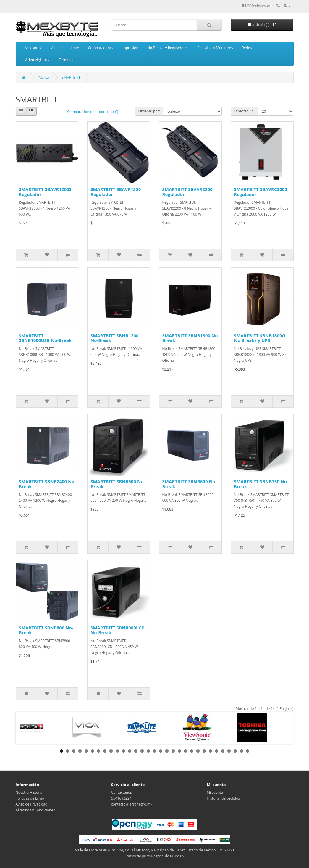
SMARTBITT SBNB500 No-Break (118, 484)
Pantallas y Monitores (215, 48)
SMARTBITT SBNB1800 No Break (190, 338)
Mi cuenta (215, 792)
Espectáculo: (244, 111)
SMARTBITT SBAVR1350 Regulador (116, 192)
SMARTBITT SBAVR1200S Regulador (45, 192)
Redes (247, 48)
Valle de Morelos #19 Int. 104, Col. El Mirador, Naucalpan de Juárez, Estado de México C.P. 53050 (154, 850)
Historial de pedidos (223, 798)
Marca (44, 77)
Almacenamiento (65, 48)
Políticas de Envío (30, 798)
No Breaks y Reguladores (168, 48)
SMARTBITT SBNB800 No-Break (46, 630)
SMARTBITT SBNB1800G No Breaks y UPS (259, 338)
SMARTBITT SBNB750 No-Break (261, 484)
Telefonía (67, 60)
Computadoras (100, 48)
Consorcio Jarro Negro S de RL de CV (154, 856)
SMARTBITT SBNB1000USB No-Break (45, 338)
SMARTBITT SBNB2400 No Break (47, 484)
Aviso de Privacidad (32, 804)
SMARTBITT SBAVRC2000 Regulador (261, 192)
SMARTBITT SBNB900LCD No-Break (118, 630)
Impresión (130, 48)
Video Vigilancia (38, 60)
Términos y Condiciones (35, 810)
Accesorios (34, 48)
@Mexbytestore (257, 6)
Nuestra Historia (29, 792)
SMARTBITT (71, 77)
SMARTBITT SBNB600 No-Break (190, 484)
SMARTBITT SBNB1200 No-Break (115, 338)
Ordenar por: (149, 111)
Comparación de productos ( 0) (93, 112)
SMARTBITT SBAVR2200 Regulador (187, 192)
